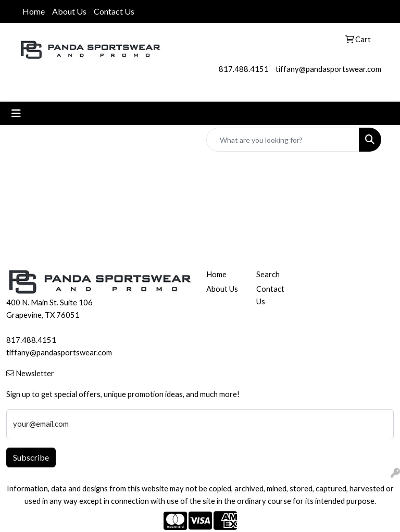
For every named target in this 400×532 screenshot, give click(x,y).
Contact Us (114, 11)
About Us (69, 11)
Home (34, 11)
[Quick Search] (283, 140)
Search (268, 274)
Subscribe (31, 457)
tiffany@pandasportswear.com (328, 69)
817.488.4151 (244, 69)
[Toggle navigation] (16, 113)
